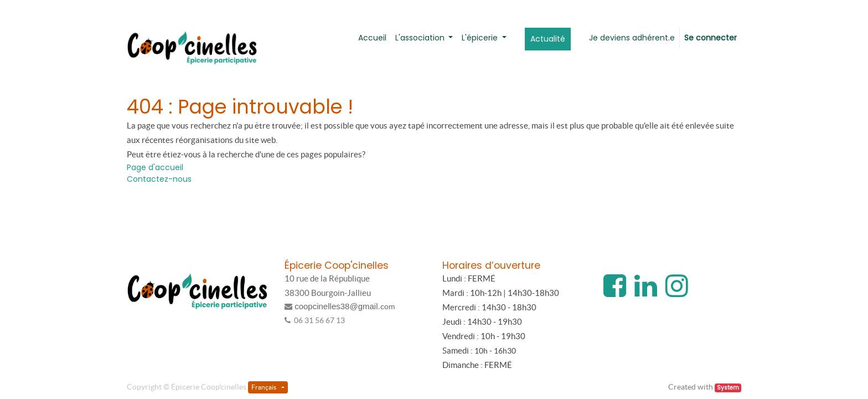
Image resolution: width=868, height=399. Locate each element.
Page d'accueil (155, 167)
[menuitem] (372, 38)
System (728, 388)
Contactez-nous (159, 179)
